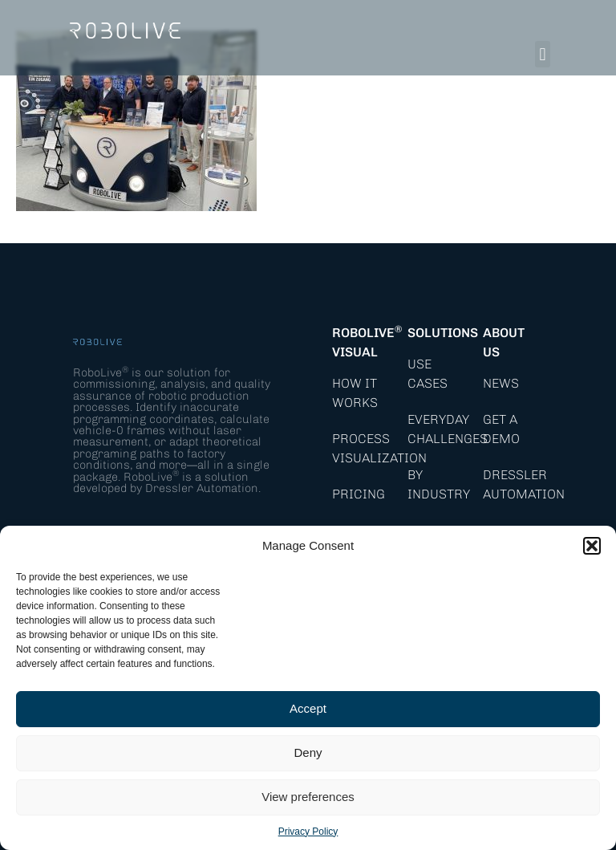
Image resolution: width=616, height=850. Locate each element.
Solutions (443, 333)
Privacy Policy (308, 832)
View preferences (308, 797)
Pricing (359, 494)
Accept (308, 708)
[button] (592, 546)
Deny (308, 752)
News (501, 383)
